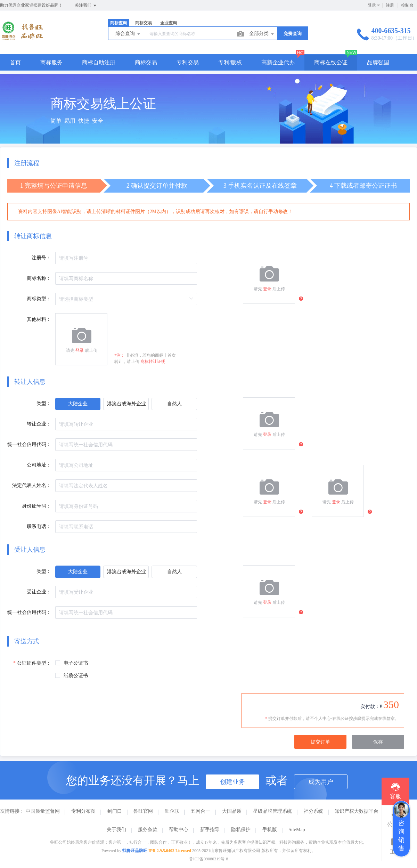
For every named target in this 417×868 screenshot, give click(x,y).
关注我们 (86, 6)
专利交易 (188, 62)
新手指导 (210, 830)
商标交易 (144, 23)
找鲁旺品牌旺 (135, 851)
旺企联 (172, 811)
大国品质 (232, 811)
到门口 (115, 811)
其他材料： (39, 319)
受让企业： (39, 592)
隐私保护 (241, 830)
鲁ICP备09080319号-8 (209, 859)
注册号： (41, 258)
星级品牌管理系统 (272, 811)
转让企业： (39, 424)
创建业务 (232, 782)
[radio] (78, 404)
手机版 (270, 830)
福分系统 (313, 811)
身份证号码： (36, 506)
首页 (15, 62)
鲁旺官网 (143, 811)
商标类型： (39, 299)
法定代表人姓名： (32, 485)
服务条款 (148, 830)
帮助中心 (179, 830)
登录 (372, 5)
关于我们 (116, 830)
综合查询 (128, 34)
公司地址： (39, 465)
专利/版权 (230, 62)
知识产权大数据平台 (357, 811)
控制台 (407, 5)
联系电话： (39, 526)
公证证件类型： (34, 663)
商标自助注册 (99, 62)
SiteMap (297, 830)
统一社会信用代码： (29, 444)
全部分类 (262, 34)
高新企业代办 (278, 62)
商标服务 (51, 62)
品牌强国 (378, 62)
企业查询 (169, 23)
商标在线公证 (331, 62)
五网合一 (201, 811)
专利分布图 (83, 811)
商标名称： (39, 278)
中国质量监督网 (43, 811)
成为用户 (321, 782)
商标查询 (118, 23)
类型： (44, 403)
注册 (390, 5)
